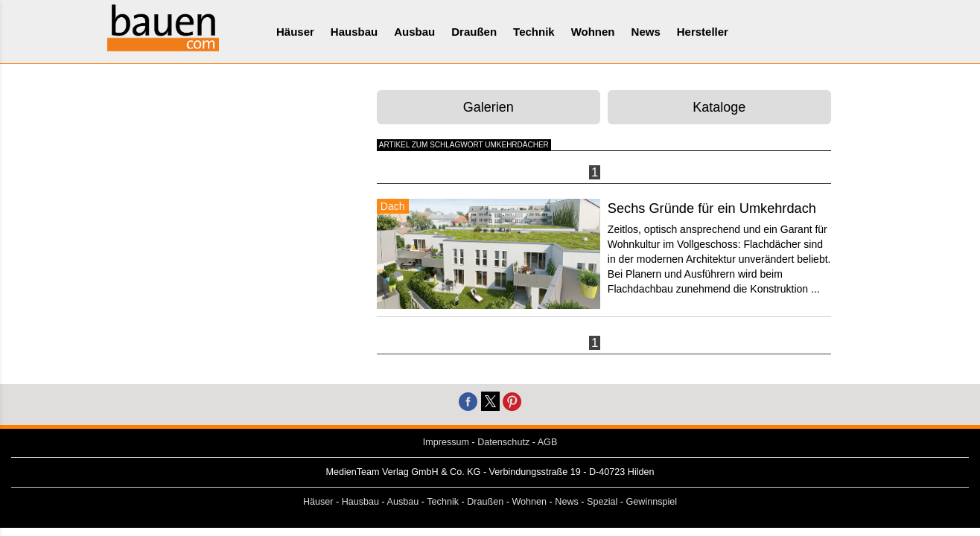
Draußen (474, 32)
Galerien (489, 107)
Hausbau (354, 32)
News (646, 32)
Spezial (602, 502)
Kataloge (719, 107)
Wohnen (593, 32)
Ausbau (414, 32)
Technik (534, 32)
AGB (548, 442)
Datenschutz (503, 442)
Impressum (446, 442)
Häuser (295, 32)
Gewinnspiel (652, 502)
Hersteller (703, 32)
